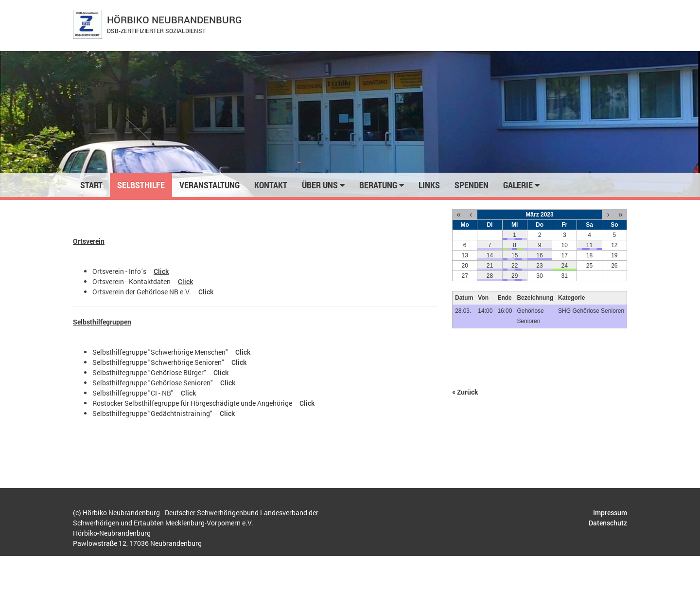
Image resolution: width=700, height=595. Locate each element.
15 (515, 255)
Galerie (521, 185)
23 (539, 266)
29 (515, 276)
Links (429, 185)
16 (539, 255)
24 (565, 266)
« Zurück (465, 392)
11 (589, 245)
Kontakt (271, 185)
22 (515, 266)
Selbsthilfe (141, 185)
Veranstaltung (210, 185)
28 (490, 276)
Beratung (382, 185)
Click (161, 271)
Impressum (610, 513)
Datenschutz (608, 523)
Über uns (323, 185)
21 (490, 266)
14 (490, 255)
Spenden (472, 185)
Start (91, 185)
